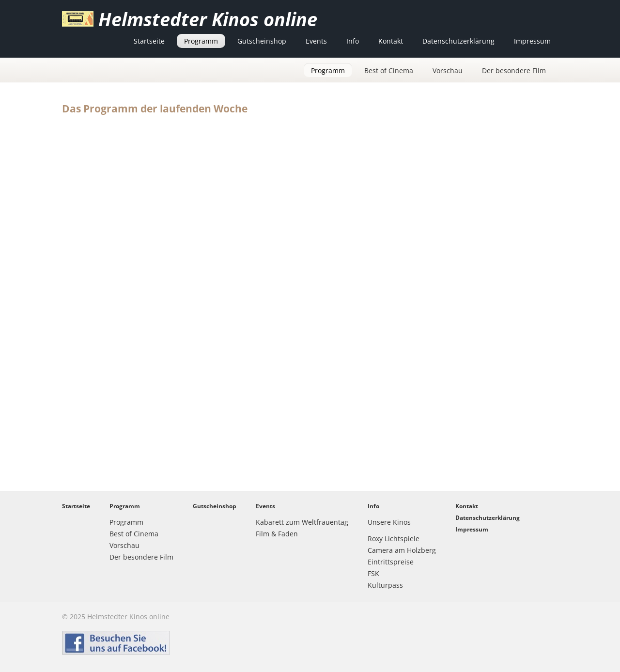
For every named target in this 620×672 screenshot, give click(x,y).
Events (316, 41)
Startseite (149, 41)
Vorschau (448, 70)
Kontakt (391, 41)
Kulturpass (385, 585)
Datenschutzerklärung (458, 41)
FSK (373, 573)
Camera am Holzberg (402, 550)
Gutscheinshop (262, 41)
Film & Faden (277, 534)
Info (353, 41)
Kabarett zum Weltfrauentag (302, 522)
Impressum (532, 41)
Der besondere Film (514, 70)
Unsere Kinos (389, 522)
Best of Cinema (389, 70)
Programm (201, 41)
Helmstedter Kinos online (208, 19)
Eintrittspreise (391, 562)
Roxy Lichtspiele (394, 539)
